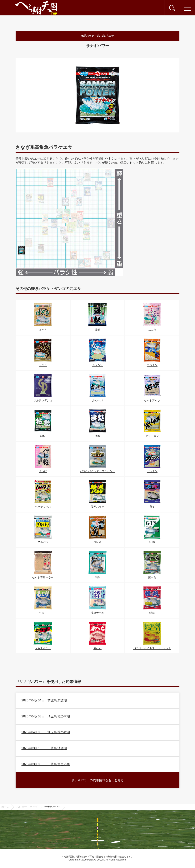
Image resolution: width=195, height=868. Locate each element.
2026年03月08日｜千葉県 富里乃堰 (46, 765)
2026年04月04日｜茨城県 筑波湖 (44, 701)
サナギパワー (52, 808)
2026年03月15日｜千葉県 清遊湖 (44, 749)
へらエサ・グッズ (27, 808)
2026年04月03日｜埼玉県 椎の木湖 (46, 733)
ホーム (5, 808)
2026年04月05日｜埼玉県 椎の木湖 (46, 717)
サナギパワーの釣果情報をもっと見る (97, 781)
